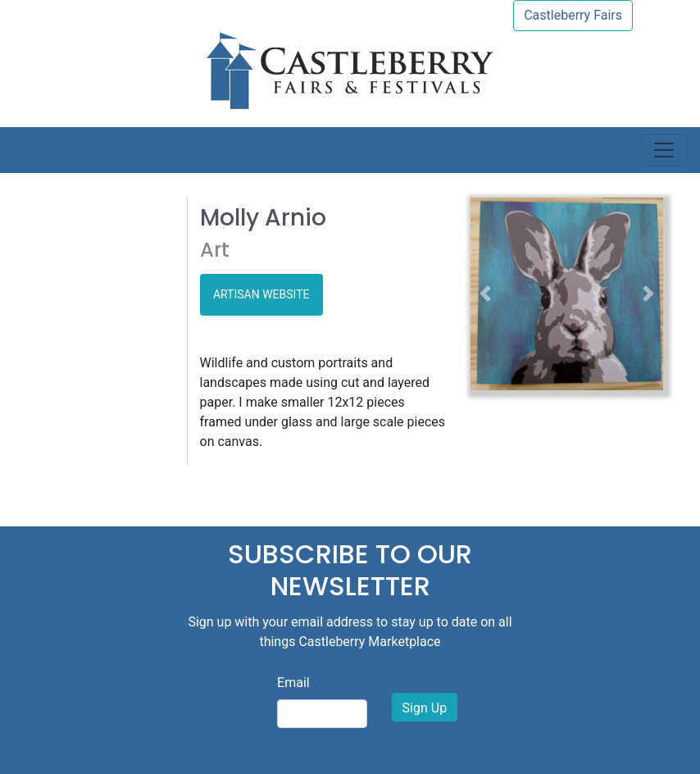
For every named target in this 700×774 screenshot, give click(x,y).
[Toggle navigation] (664, 150)
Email (293, 683)
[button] (485, 294)
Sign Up (425, 708)
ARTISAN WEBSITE (261, 294)
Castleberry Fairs (573, 15)
